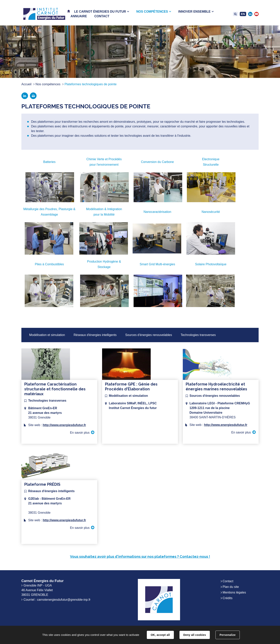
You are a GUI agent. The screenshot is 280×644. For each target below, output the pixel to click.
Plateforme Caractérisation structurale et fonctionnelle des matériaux (55, 389)
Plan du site (231, 587)
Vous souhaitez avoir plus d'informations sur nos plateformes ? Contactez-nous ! (140, 557)
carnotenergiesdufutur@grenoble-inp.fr (64, 600)
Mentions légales (234, 592)
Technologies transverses (198, 335)
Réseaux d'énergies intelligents (95, 335)
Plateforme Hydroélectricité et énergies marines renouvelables (216, 387)
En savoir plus (80, 433)
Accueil (26, 84)
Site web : (57, 425)
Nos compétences (48, 84)
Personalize (227, 635)
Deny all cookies (195, 635)
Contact (228, 581)
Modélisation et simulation (47, 335)
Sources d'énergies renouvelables (149, 335)
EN (243, 14)
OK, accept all (160, 635)
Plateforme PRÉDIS (42, 484)
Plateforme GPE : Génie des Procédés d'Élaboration (131, 387)
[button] (101, 12)
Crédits (228, 598)
